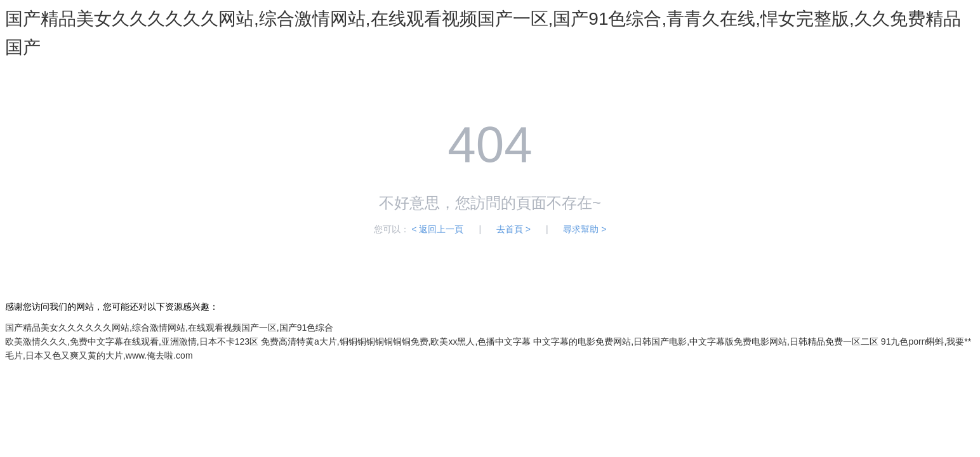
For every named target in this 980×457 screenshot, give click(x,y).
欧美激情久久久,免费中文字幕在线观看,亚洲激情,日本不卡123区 (132, 341)
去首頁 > (513, 229)
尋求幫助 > (585, 229)
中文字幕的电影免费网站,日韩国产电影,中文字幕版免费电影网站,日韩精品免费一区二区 (706, 341)
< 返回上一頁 (437, 229)
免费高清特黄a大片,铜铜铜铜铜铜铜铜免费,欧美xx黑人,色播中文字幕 (396, 341)
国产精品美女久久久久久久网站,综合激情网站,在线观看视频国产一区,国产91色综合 (169, 328)
